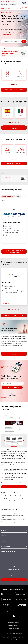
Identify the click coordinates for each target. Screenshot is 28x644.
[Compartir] (20, 8)
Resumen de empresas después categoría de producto (12, 516)
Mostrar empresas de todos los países (14, 128)
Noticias (3, 531)
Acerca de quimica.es (14, 628)
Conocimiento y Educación (9, 552)
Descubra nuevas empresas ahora (14, 354)
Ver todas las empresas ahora (14, 316)
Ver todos (5, 398)
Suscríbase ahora (14, 580)
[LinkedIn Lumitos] (14, 616)
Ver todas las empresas (14, 163)
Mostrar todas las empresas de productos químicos (14, 252)
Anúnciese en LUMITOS (13, 622)
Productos (4, 541)
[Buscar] (18, 8)
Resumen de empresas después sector (11, 513)
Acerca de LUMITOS (13, 625)
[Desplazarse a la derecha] (25, 196)
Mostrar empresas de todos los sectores (14, 90)
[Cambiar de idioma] (23, 8)
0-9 (2, 496)
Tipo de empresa (7, 35)
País (23, 33)
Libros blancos (5, 546)
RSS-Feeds (4, 557)
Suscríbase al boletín (12, 387)
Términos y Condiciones (17, 637)
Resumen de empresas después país (10, 522)
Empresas (4, 536)
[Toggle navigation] (26, 8)
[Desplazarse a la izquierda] (23, 196)
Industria (17, 33)
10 (22, 247)
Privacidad (14, 639)
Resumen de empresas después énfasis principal (13, 519)
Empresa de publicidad (14, 487)
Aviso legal (5, 637)
